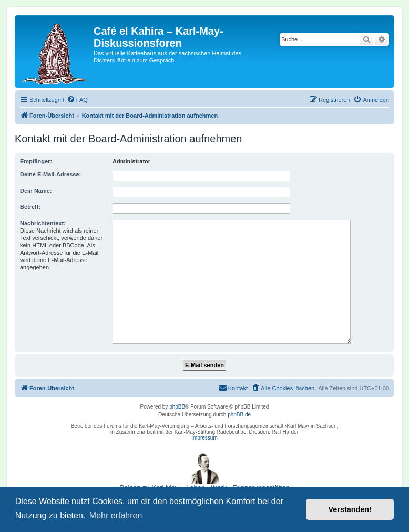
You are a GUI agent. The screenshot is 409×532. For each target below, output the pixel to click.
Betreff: (30, 207)
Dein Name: (36, 191)
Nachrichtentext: (43, 223)
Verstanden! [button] (350, 509)
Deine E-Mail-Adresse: (50, 174)
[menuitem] (77, 100)
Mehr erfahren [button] (116, 515)
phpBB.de (239, 415)
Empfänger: (36, 161)
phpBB (177, 407)
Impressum (204, 438)
